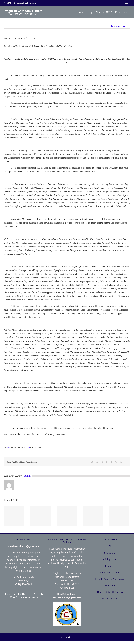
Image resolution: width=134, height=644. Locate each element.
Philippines (110, 559)
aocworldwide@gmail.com (27, 3)
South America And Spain (110, 579)
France (110, 566)
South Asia (110, 585)
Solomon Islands (110, 572)
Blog (28, 447)
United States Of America (110, 592)
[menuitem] (126, 3)
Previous (115, 26)
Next (125, 26)
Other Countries (110, 599)
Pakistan (110, 553)
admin (8, 447)
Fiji (110, 546)
